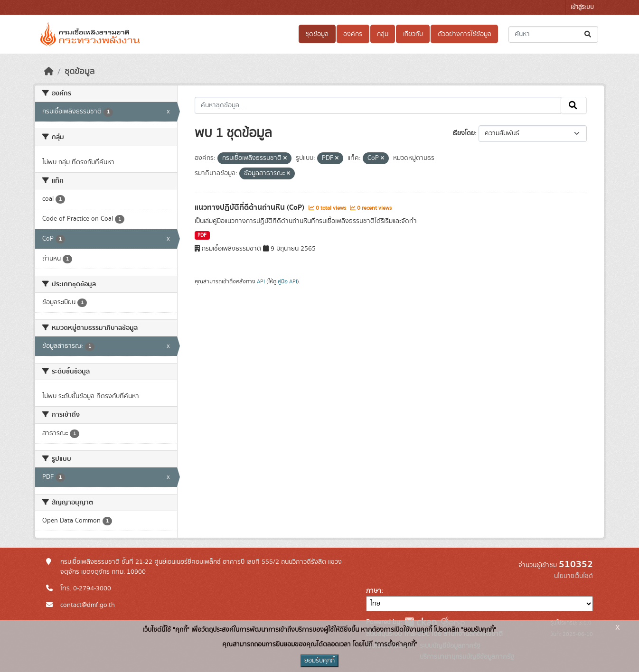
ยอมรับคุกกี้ (319, 661)
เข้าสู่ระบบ (582, 7)
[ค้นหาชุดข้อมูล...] (553, 34)
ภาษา (374, 591)
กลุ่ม (383, 34)
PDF (202, 235)
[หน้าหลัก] (49, 72)
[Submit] (588, 34)
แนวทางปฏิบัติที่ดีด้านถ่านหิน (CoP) (250, 207)
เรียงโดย (464, 133)
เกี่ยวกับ (413, 34)
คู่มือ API (287, 281)
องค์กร (353, 34)
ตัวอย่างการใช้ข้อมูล (465, 34)
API (261, 281)
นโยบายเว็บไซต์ (573, 576)
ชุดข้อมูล (317, 34)
